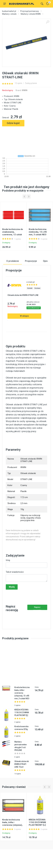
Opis (45, 261)
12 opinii (18, 83)
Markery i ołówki (9, 14)
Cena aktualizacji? (34, 308)
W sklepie (24, 316)
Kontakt (30, 288)
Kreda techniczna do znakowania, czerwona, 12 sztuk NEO (13, 233)
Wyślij (12, 587)
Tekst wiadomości (15, 572)
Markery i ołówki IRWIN (31, 14)
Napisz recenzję (37, 608)
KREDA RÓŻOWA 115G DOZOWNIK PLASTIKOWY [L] (22, 712)
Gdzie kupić (13, 123)
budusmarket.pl (9, 11)
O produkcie (13, 261)
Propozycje (31, 261)
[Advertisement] (26, 139)
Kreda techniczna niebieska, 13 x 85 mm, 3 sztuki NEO (38, 232)
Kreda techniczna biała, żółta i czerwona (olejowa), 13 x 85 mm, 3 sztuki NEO (22, 693)
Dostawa (37, 288)
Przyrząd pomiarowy (30, 11)
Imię (8, 560)
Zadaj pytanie (31, 83)
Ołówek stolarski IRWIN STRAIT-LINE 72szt (22, 764)
